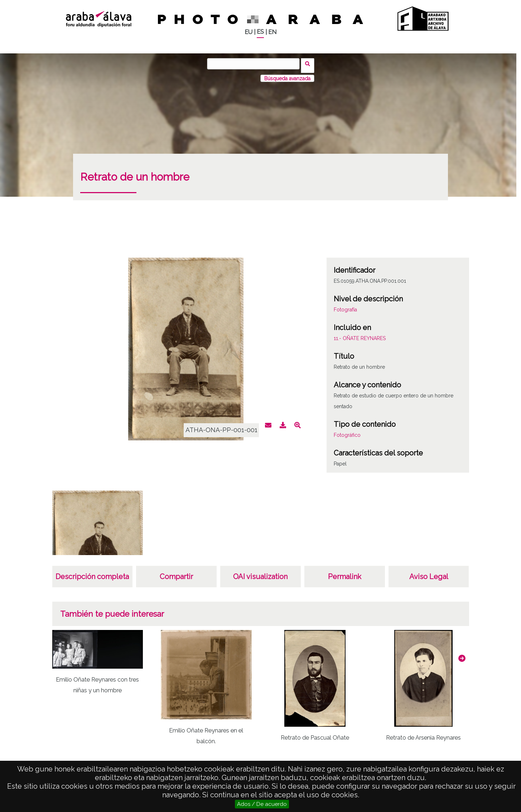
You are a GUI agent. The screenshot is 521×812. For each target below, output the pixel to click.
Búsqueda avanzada (287, 75)
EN (272, 32)
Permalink (345, 573)
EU (249, 32)
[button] (462, 655)
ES (260, 32)
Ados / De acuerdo (262, 804)
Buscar (310, 63)
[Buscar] (255, 64)
